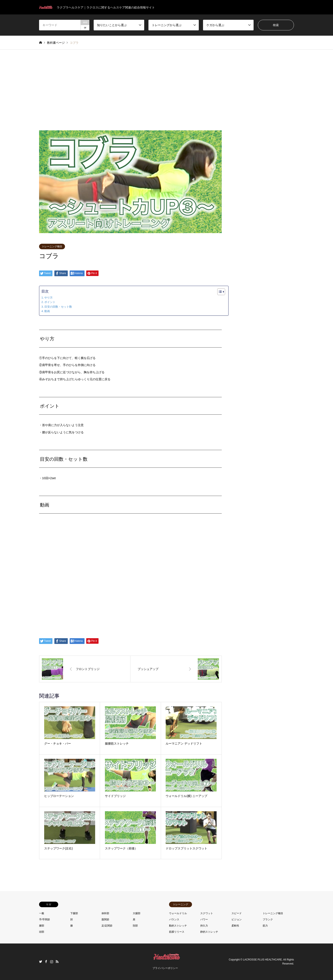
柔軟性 (235, 926)
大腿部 (137, 913)
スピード (237, 913)
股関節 (105, 919)
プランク (268, 919)
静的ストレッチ (209, 932)
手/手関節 (44, 919)
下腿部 (74, 913)
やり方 (49, 298)
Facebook (46, 962)
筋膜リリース (177, 932)
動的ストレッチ (178, 926)
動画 (47, 311)
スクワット (207, 913)
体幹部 (105, 913)
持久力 (204, 926)
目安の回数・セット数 (58, 307)
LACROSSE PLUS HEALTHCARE (262, 960)
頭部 (42, 932)
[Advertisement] (166, 90)
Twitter (41, 962)
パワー (204, 919)
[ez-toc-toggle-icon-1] (219, 292)
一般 (42, 913)
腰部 (42, 926)
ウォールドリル (178, 913)
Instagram (52, 962)
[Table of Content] (221, 292)
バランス (174, 919)
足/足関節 (107, 926)
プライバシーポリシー (165, 968)
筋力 (265, 926)
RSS (57, 962)
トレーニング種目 (52, 246)
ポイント (50, 302)
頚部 (135, 926)
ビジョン (237, 919)
